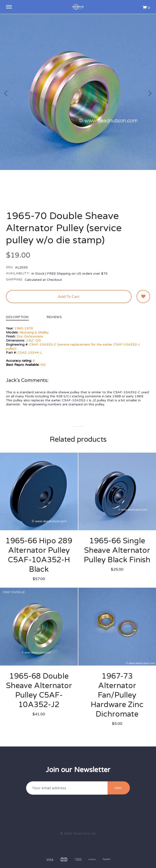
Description (17, 317)
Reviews (54, 317)
